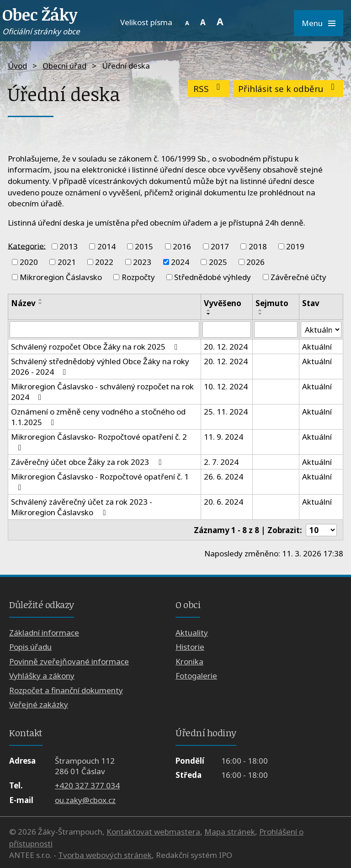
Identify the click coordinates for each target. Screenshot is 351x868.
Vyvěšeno (223, 303)
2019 (295, 246)
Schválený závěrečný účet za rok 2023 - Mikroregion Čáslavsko (82, 507)
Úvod (17, 66)
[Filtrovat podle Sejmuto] (276, 329)
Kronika (189, 661)
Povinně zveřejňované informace (69, 661)
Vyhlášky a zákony (42, 676)
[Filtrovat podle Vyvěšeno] (226, 329)
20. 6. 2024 (223, 502)
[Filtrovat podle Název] (104, 329)
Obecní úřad (64, 66)
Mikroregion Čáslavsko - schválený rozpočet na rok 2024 (102, 392)
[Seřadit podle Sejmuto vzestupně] (261, 310)
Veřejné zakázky (39, 704)
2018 (258, 246)
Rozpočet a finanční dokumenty (66, 690)
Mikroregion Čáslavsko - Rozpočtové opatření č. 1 (100, 481)
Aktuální (317, 347)
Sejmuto (272, 303)
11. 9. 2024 (223, 437)
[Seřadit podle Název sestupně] (41, 303)
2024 (180, 262)
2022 (104, 262)
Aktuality (192, 633)
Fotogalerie (196, 676)
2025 (218, 262)
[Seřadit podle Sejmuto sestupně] (261, 314)
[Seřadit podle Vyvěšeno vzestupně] (209, 310)
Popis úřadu (30, 647)
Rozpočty (138, 277)
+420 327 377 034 (87, 785)
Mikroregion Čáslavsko (61, 277)
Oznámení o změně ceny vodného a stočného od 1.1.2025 (98, 417)
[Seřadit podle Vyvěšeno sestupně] (209, 314)
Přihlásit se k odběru (288, 89)
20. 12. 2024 (226, 347)
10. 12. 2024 (226, 386)
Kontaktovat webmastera (153, 832)
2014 (106, 246)
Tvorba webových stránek (105, 855)
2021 (67, 262)
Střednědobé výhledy (213, 277)
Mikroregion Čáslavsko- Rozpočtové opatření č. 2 (99, 442)
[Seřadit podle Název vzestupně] (41, 300)
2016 (182, 246)
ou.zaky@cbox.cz (85, 800)
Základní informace (44, 633)
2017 (220, 246)
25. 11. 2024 (226, 412)
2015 (144, 246)
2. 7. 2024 (221, 462)
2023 (142, 262)
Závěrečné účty (298, 277)
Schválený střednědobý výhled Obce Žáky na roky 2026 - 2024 (100, 367)
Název (23, 303)
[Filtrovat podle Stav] (321, 329)
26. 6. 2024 (223, 477)
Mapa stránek (230, 832)
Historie (190, 647)
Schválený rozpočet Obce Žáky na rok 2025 (96, 347)
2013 (69, 246)
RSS (209, 89)
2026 (255, 262)
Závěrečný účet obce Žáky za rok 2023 (88, 462)
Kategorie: (27, 245)
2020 (29, 262)
